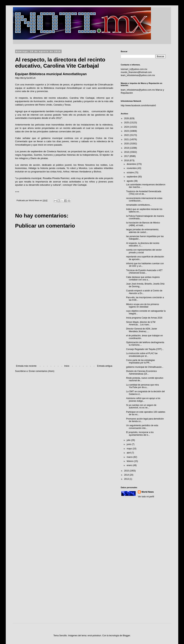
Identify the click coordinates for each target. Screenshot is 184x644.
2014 (127, 475)
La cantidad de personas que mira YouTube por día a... (142, 386)
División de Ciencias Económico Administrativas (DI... (142, 372)
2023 (127, 131)
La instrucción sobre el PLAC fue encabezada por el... (142, 355)
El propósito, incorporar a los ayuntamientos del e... (140, 434)
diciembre (132, 164)
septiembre (132, 177)
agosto (130, 181)
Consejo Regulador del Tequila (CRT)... (145, 349)
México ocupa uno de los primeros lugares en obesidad (143, 306)
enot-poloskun (94, 636)
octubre (131, 173)
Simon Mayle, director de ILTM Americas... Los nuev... (141, 323)
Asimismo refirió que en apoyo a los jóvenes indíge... (143, 400)
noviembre (132, 168)
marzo (130, 457)
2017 (127, 156)
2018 (127, 152)
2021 (127, 139)
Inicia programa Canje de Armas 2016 (144, 318)
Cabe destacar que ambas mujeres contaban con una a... (143, 278)
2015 (127, 471)
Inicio (67, 366)
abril (129, 453)
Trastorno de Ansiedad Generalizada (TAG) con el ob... (144, 193)
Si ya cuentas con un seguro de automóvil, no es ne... (141, 406)
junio (129, 444)
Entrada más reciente (26, 366)
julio (129, 440)
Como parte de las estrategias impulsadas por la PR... (141, 361)
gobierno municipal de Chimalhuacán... (145, 367)
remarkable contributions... (139, 205)
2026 (127, 118)
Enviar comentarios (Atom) (42, 371)
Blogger (126, 636)
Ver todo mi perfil (146, 497)
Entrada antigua (105, 366)
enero (130, 465)
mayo (130, 449)
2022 (127, 135)
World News (148, 492)
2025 (127, 123)
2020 (127, 144)
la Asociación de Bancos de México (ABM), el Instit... (143, 224)
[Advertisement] (64, 335)
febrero (130, 461)
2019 (127, 148)
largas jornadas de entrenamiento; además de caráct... (142, 231)
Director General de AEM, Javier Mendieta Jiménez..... (142, 330)
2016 (127, 161)
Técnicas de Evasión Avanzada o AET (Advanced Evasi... (144, 272)
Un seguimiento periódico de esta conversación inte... (142, 427)
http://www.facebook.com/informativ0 (138, 106)
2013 (127, 479)
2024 (127, 127)
